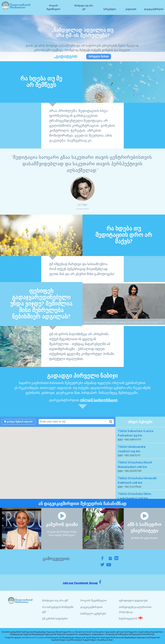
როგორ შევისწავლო (94, 601)
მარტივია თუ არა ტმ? (56, 601)
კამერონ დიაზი (62, 525)
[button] (83, 468)
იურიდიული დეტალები (133, 601)
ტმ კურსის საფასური (55, 619)
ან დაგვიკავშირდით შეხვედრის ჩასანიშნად (82, 504)
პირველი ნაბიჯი (99, 56)
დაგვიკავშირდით (91, 607)
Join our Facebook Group (80, 583)
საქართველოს (128, 619)
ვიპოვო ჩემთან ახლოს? (19, 422)
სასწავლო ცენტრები (93, 614)
